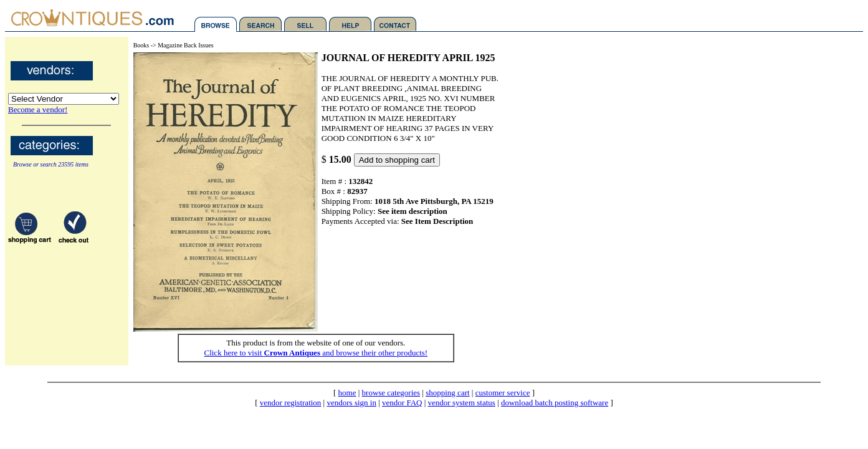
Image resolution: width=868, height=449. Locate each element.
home (347, 393)
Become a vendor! (38, 109)
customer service (503, 393)
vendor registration (291, 403)
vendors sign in (351, 403)
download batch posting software (555, 403)
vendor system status (462, 403)
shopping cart (447, 393)
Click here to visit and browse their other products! (316, 353)
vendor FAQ (402, 403)
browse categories (391, 393)
